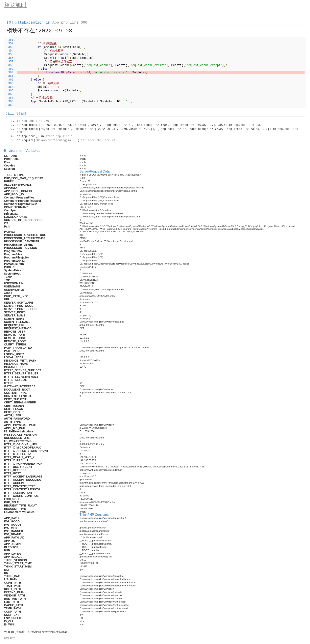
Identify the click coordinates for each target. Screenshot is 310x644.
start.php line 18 (60, 136)
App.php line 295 (247, 125)
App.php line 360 (70, 23)
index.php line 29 (101, 140)
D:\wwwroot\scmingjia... (57, 140)
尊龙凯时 (15, 5)
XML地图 (10, 638)
